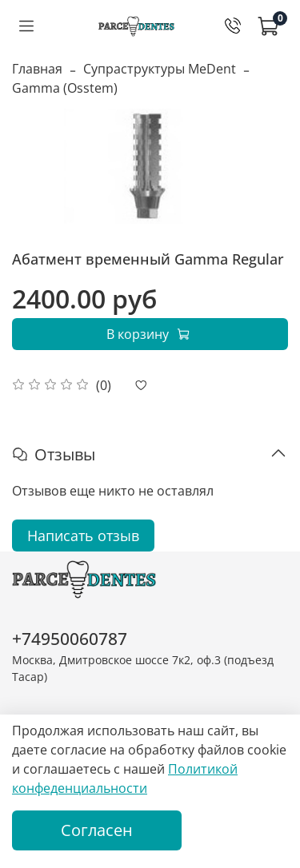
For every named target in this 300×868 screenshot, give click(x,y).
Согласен (97, 830)
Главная (37, 69)
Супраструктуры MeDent (160, 69)
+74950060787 (70, 639)
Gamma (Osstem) (65, 88)
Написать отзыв (83, 536)
